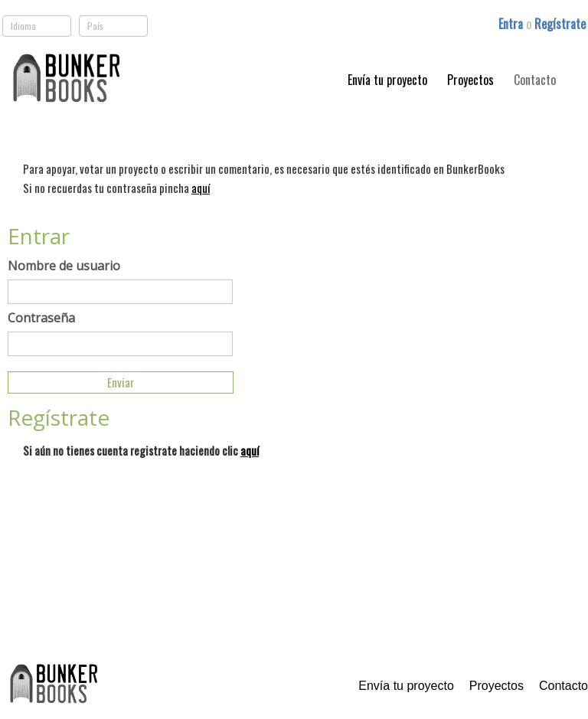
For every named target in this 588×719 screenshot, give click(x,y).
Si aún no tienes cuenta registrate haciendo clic (141, 450)
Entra (512, 24)
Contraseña (41, 318)
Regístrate (560, 24)
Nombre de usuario (64, 266)
